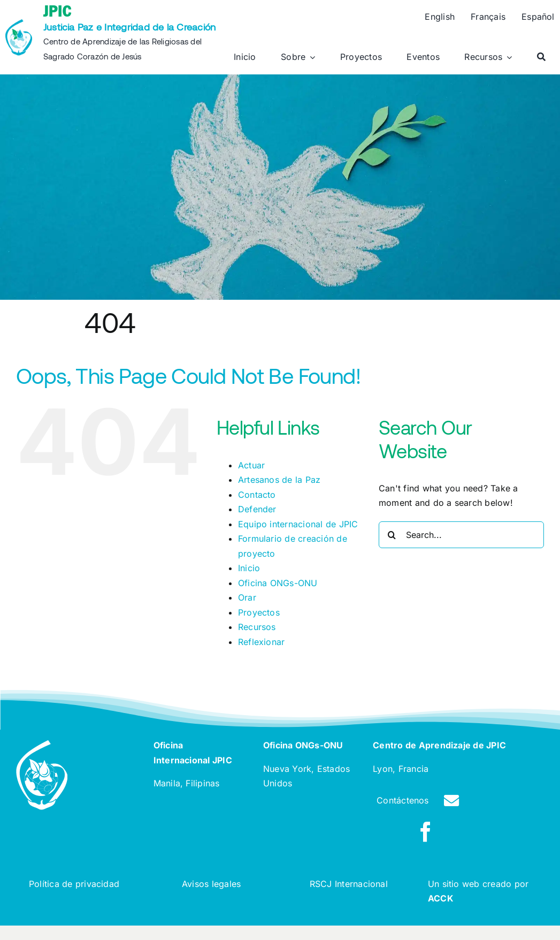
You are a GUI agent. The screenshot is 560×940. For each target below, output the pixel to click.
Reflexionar (262, 642)
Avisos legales (211, 884)
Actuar (251, 465)
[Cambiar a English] (440, 17)
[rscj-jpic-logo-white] (42, 745)
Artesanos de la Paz (279, 480)
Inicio (249, 568)
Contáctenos (403, 800)
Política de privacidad (74, 884)
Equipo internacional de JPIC (298, 524)
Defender (257, 509)
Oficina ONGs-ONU (278, 583)
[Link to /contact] (451, 801)
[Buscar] (541, 57)
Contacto (257, 495)
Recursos (257, 627)
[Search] (392, 535)
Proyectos (259, 612)
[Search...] (461, 535)
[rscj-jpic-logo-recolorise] (19, 24)
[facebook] (426, 832)
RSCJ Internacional (349, 884)
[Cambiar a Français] (488, 17)
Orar (247, 597)
